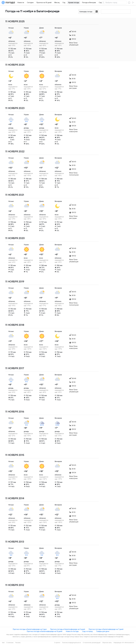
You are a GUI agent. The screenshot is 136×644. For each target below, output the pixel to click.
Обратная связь (107, 643)
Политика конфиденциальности (71, 643)
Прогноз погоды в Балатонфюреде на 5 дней (68, 629)
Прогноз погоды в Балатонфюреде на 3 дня (30, 629)
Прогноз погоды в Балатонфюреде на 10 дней (45, 631)
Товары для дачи (103, 631)
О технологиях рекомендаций (92, 643)
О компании (10, 643)
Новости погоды (72, 631)
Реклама (18, 643)
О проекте (57, 643)
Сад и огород (87, 631)
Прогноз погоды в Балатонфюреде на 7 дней (106, 629)
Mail (3, 643)
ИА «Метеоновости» (128, 643)
